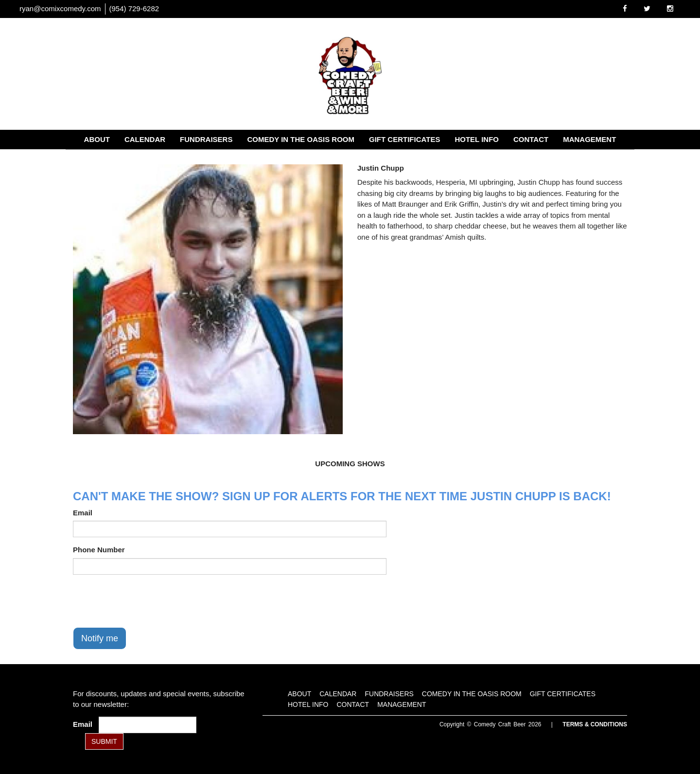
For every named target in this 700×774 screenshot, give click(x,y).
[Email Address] (148, 725)
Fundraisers (206, 139)
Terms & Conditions (595, 724)
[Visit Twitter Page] (647, 9)
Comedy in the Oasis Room (301, 139)
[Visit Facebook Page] (625, 9)
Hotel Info (477, 139)
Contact (531, 139)
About (97, 139)
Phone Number (99, 550)
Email (83, 513)
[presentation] (147, 601)
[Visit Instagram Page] (670, 9)
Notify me (100, 638)
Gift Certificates (404, 139)
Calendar (145, 139)
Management (589, 139)
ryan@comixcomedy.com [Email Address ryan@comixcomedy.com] (60, 9)
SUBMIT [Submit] (104, 741)
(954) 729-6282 (134, 9)
